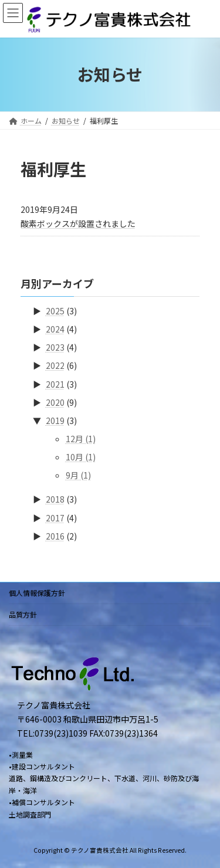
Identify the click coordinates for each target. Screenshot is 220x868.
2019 (55, 420)
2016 (55, 535)
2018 (55, 499)
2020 (55, 402)
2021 (55, 384)
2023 (55, 347)
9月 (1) (78, 475)
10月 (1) (81, 457)
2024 (55, 329)
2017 (55, 517)
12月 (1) (81, 439)
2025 (55, 310)
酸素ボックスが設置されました (78, 223)
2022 (55, 365)
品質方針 (23, 614)
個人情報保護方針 (37, 593)
